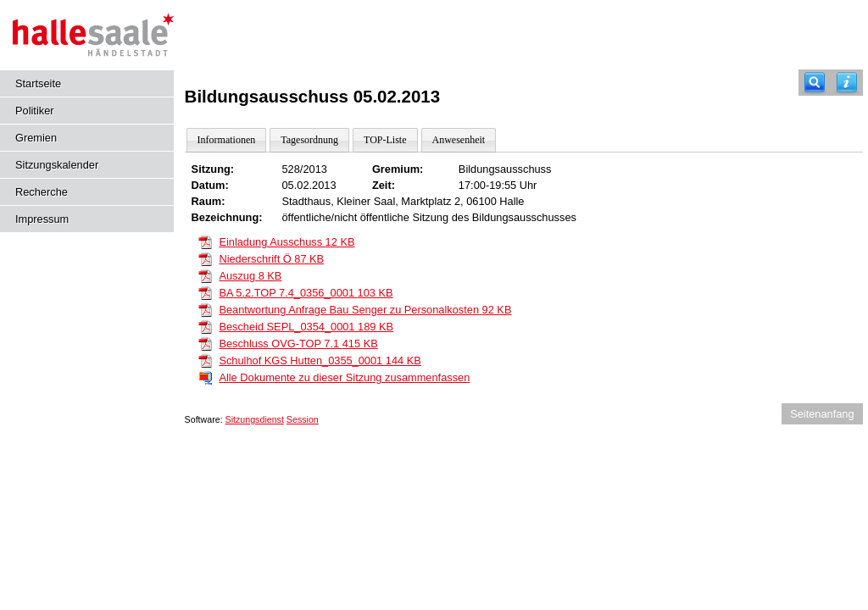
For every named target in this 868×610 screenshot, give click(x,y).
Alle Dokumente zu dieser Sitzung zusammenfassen (344, 377)
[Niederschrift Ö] (205, 258)
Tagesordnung (309, 140)
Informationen (227, 140)
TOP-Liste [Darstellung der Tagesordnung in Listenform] (385, 140)
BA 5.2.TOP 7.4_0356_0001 (306, 293)
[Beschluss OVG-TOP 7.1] (205, 343)
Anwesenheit (459, 140)
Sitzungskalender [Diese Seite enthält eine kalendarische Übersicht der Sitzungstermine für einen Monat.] (57, 165)
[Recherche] (815, 83)
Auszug (250, 276)
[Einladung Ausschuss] (205, 241)
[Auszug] (205, 275)
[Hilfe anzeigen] (847, 83)
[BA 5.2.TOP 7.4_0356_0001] (205, 292)
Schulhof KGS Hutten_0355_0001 (320, 360)
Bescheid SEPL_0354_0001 (306, 327)
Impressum (42, 219)
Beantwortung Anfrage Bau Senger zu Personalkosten (365, 310)
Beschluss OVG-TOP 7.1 (298, 344)
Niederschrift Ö (271, 259)
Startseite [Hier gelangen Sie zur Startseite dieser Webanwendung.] (38, 83)
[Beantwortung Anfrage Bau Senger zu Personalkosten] (205, 309)
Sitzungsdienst (255, 419)
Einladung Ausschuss (287, 242)
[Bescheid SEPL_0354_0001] (205, 326)
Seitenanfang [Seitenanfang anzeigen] (822, 414)
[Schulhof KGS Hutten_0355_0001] (205, 360)
